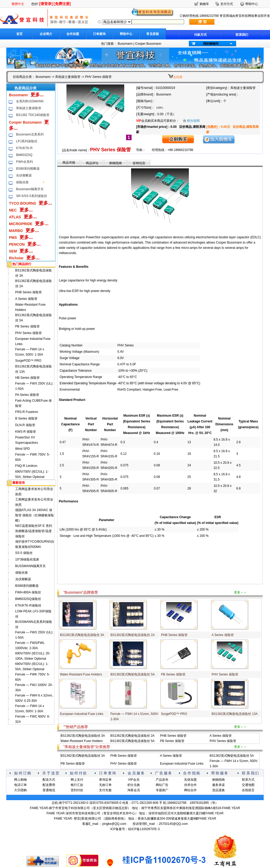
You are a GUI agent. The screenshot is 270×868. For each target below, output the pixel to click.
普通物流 (49, 790)
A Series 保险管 (26, 299)
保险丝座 (22, 182)
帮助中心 (126, 34)
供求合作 (190, 785)
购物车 (204, 4)
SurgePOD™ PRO (28, 361)
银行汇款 (77, 785)
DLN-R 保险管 (25, 425)
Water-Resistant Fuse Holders (81, 674)
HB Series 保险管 (27, 378)
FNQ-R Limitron (26, 466)
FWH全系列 (24, 162)
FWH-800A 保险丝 (28, 592)
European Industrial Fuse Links (82, 714)
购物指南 (116, 163)
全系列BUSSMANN (30, 101)
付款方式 (200, 35)
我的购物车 (211, 44)
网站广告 (162, 785)
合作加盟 (73, 34)
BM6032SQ (24, 155)
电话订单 (20, 785)
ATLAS (15, 217)
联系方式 (248, 780)
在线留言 (248, 790)
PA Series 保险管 (27, 395)
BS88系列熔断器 (28, 169)
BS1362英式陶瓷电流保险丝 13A (235, 714)
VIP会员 (134, 780)
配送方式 (49, 780)
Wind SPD (22, 449)
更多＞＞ (240, 592)
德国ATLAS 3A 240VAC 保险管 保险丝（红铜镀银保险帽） (35, 515)
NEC (13, 210)
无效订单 (105, 785)
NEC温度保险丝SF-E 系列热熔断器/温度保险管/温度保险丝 (34, 531)
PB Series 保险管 (27, 326)
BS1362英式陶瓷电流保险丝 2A (133, 635)
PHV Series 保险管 (28, 333)
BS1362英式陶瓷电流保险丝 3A (82, 635)
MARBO (16, 231)
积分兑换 (134, 785)
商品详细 (69, 163)
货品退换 (219, 790)
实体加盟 (190, 780)
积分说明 (193, 121)
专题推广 (162, 790)
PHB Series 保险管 (28, 292)
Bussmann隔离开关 (30, 189)
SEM (13, 251)
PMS (13, 238)
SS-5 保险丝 (24, 553)
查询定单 (105, 780)
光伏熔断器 (24, 175)
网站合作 (190, 790)
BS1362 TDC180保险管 (33, 115)
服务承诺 (219, 785)
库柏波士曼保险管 (68, 77)
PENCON (17, 244)
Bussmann (125, 44)
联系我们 (242, 35)
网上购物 (20, 780)
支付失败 (105, 790)
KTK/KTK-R (24, 148)
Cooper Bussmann (148, 44)
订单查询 (99, 34)
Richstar (16, 258)
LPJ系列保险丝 (27, 141)
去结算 (178, 77)
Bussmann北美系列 (30, 134)
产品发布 (162, 780)
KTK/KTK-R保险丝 (28, 605)
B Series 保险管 (26, 418)
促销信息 (139, 163)
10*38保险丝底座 (27, 559)
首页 (19, 34)
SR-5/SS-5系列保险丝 (31, 196)
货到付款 (77, 790)
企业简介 (46, 34)
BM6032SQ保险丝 (28, 599)
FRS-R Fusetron (27, 412)
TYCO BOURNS (22, 203)
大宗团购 (20, 790)
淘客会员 (134, 790)
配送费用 (49, 785)
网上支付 (77, 780)
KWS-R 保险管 (26, 432)
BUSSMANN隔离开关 (30, 566)
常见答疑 (153, 34)
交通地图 (248, 785)
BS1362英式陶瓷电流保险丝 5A (133, 674)
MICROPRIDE (21, 224)
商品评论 (92, 163)
